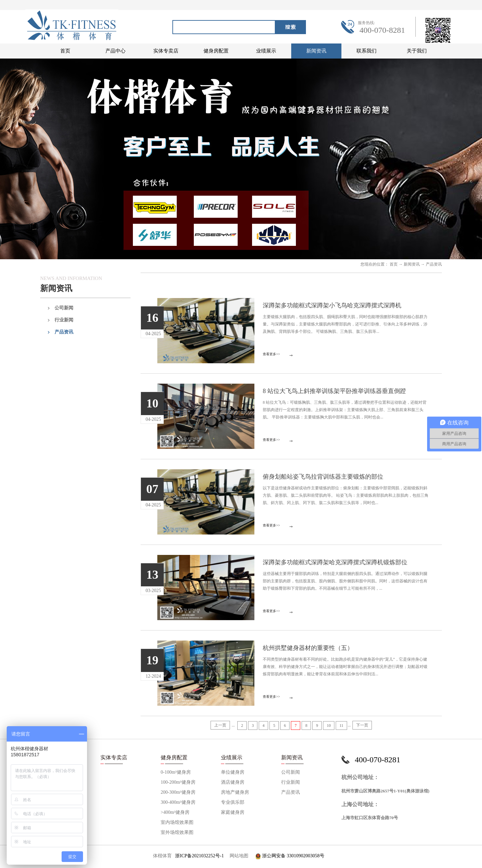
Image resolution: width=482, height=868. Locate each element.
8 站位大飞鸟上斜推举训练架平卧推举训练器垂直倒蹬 (334, 391)
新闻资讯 (412, 264)
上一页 (220, 725)
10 (329, 726)
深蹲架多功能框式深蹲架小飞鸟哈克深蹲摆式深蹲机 (332, 305)
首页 (65, 51)
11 (341, 726)
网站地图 (238, 856)
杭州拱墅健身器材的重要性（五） (308, 648)
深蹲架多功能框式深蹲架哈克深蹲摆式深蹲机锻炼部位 (335, 562)
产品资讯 (434, 264)
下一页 (362, 725)
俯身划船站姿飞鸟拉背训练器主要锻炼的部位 (323, 477)
